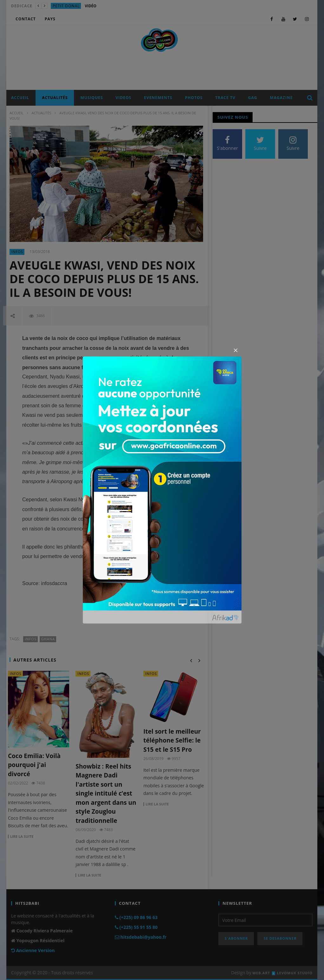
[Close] (236, 350)
